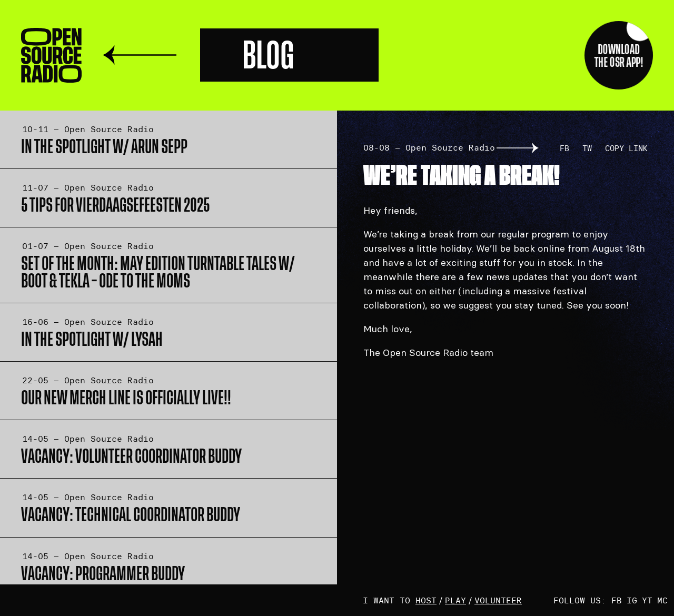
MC (662, 600)
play (455, 600)
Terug (140, 55)
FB (564, 148)
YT (647, 600)
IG (632, 600)
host (426, 600)
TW (587, 148)
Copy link (626, 148)
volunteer (498, 600)
